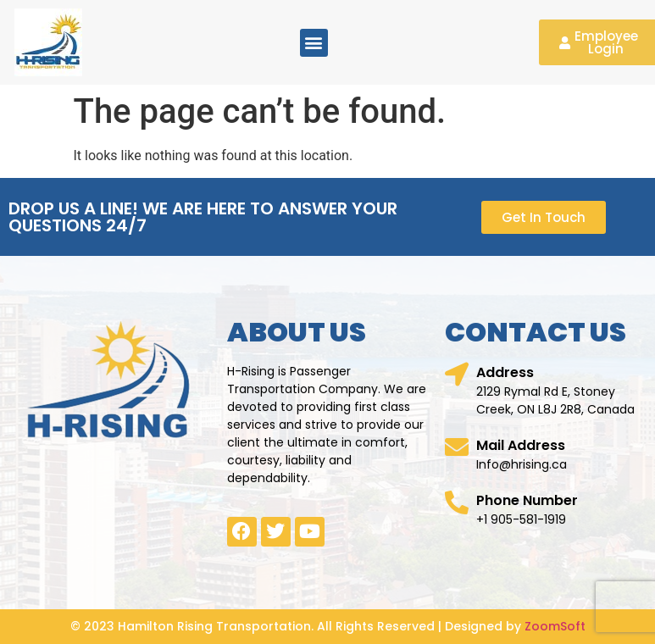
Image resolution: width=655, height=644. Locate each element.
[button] (314, 43)
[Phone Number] (457, 502)
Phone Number (527, 500)
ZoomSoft (555, 626)
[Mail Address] (457, 447)
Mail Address (521, 445)
